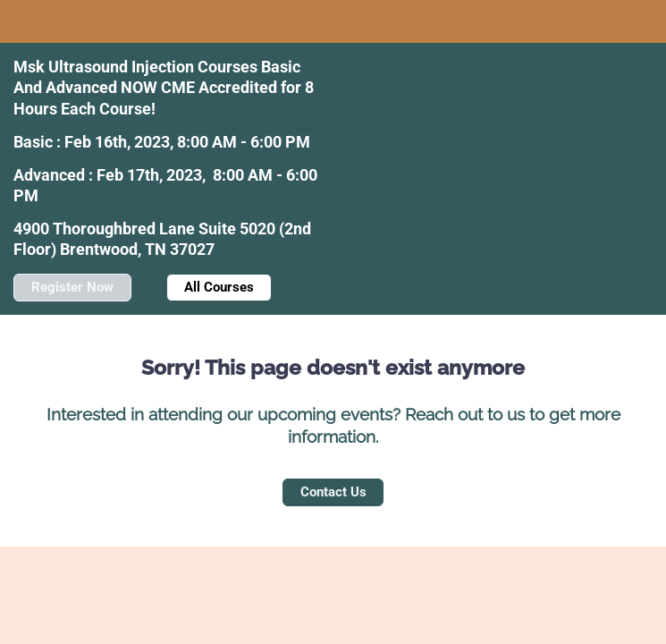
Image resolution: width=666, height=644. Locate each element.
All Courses (219, 287)
